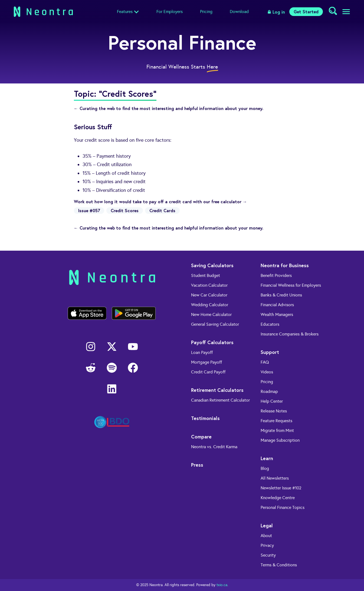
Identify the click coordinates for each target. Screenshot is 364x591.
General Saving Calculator (215, 324)
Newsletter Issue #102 (281, 488)
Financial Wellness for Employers (291, 285)
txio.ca (222, 585)
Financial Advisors (277, 305)
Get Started (306, 12)
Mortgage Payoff (206, 362)
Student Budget (206, 275)
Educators (270, 324)
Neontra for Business (285, 265)
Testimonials (205, 418)
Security (268, 555)
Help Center (272, 401)
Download (239, 12)
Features (125, 12)
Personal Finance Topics (283, 507)
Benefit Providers (276, 275)
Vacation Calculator (209, 285)
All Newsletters (275, 478)
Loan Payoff (202, 352)
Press (197, 465)
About (266, 536)
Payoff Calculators (212, 342)
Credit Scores (125, 210)
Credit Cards (162, 210)
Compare (201, 437)
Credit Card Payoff (208, 372)
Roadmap (269, 391)
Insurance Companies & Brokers (290, 334)
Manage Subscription (280, 440)
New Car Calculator (209, 295)
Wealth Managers (277, 314)
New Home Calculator (211, 314)
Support (270, 352)
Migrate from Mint (277, 430)
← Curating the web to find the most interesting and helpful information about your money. (169, 108)
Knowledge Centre (278, 498)
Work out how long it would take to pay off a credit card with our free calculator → (160, 201)
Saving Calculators (212, 265)
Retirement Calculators (217, 390)
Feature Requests (276, 421)
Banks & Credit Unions (281, 295)
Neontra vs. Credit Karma (214, 447)
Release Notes (274, 411)
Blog (265, 468)
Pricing (206, 12)
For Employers (170, 12)
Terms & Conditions (279, 565)
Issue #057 (89, 210)
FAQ (265, 362)
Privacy (267, 545)
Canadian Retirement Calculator (220, 400)
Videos (267, 372)
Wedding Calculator (210, 305)
